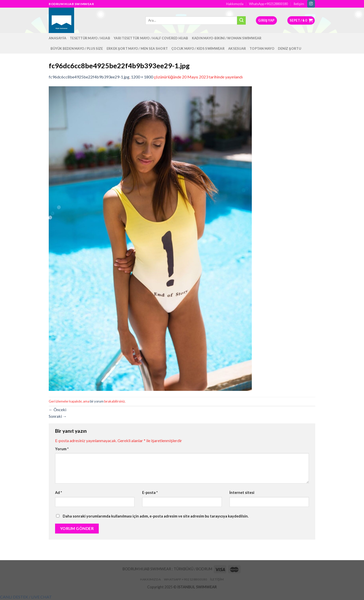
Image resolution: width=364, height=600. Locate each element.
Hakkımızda (235, 4)
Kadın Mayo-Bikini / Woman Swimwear (227, 38)
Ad (59, 493)
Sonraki (58, 416)
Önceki (57, 410)
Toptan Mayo (262, 48)
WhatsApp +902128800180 (268, 4)
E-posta (150, 493)
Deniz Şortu (289, 48)
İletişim (299, 4)
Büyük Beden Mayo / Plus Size (77, 48)
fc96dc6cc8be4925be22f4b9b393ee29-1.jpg (89, 77)
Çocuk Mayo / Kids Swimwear (198, 48)
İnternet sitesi (242, 493)
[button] (26, 597)
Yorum (62, 449)
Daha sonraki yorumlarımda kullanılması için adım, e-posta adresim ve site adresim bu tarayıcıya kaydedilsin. (156, 516)
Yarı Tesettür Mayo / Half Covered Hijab (151, 38)
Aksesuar (237, 48)
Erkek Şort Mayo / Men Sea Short (137, 48)
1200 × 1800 (142, 77)
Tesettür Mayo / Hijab (90, 38)
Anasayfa (57, 38)
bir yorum (97, 401)
